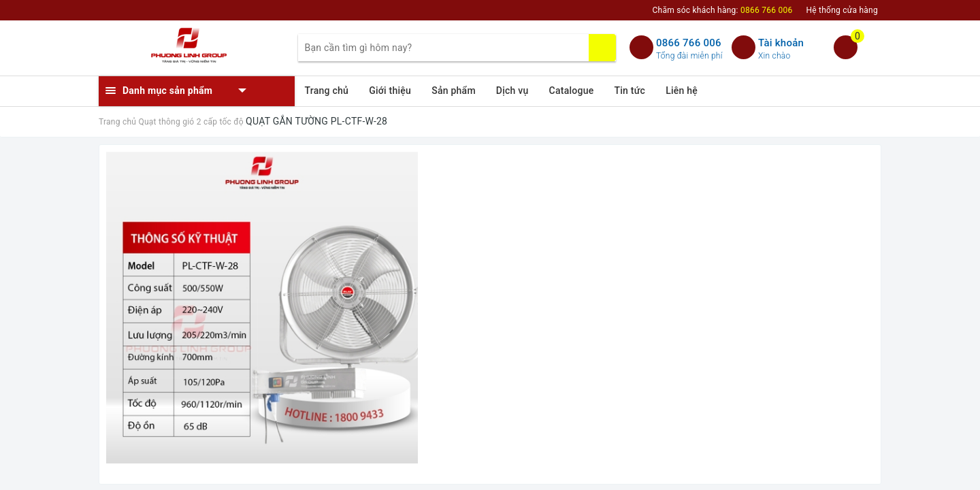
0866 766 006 (689, 43)
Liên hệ (682, 91)
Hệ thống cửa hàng (842, 10)
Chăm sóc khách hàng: (723, 10)
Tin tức (630, 91)
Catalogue (572, 91)
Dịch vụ (512, 91)
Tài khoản (781, 43)
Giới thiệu (390, 91)
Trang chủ (327, 91)
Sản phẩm (454, 91)
